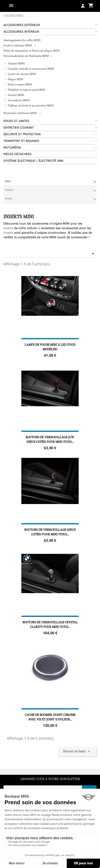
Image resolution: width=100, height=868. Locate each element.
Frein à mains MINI (20, 85)
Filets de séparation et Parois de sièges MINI (32, 51)
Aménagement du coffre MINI (22, 40)
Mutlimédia (12, 148)
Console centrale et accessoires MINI (31, 69)
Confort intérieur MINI (18, 46)
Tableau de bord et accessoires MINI (31, 106)
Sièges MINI (16, 79)
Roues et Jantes (16, 121)
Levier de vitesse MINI (22, 74)
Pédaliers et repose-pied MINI (27, 90)
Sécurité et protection (22, 134)
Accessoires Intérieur (21, 32)
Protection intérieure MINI (21, 113)
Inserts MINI (16, 95)
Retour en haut (77, 751)
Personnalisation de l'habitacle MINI (26, 56)
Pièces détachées (17, 154)
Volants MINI (16, 64)
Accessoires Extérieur (22, 25)
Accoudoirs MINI (19, 100)
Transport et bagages (21, 141)
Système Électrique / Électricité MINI (33, 161)
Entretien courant (19, 128)
